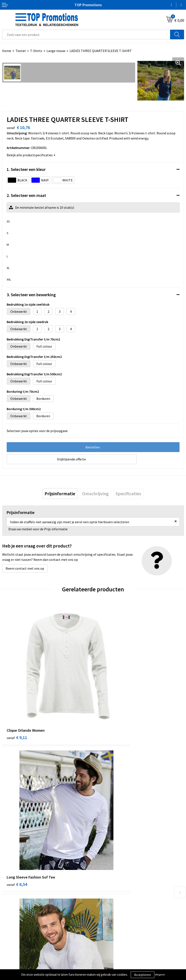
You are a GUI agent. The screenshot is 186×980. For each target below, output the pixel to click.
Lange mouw (56, 51)
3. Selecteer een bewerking (31, 295)
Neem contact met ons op (25, 568)
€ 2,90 (17, 810)
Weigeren (160, 975)
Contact (101, 892)
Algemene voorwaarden (20, 960)
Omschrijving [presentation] (95, 494)
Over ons (102, 885)
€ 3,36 (108, 810)
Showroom (103, 960)
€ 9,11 (17, 700)
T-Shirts (36, 51)
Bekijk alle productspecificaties (31, 155)
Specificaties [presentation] (128, 494)
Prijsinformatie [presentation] (60, 494)
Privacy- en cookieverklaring (23, 966)
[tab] (60, 494)
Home (7, 51)
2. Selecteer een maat (26, 195)
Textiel (21, 51)
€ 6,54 (108, 700)
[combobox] (86, 35)
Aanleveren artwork (110, 966)
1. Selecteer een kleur (26, 169)
